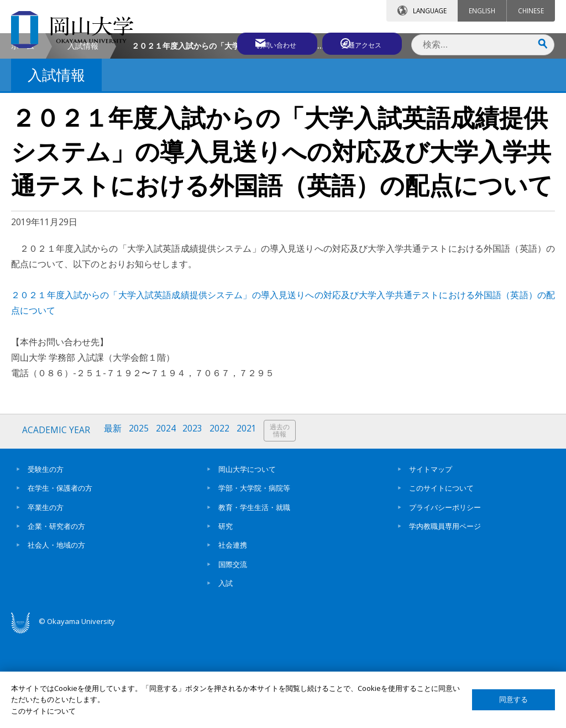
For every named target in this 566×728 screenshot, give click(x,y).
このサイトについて (441, 579)
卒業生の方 (46, 599)
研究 (226, 617)
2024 (168, 523)
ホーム (23, 139)
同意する (513, 700)
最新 (114, 523)
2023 (196, 523)
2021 (251, 523)
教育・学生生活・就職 (254, 599)
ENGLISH (482, 11)
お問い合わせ (264, 43)
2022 (223, 523)
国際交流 (233, 656)
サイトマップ (431, 560)
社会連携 (233, 636)
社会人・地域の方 (56, 636)
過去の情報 (285, 524)
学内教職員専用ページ (445, 617)
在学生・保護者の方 (60, 579)
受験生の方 (46, 560)
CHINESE (531, 11)
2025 (140, 523)
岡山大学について (247, 560)
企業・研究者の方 (56, 617)
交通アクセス (362, 43)
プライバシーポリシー (445, 599)
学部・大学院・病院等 (254, 579)
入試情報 (83, 139)
